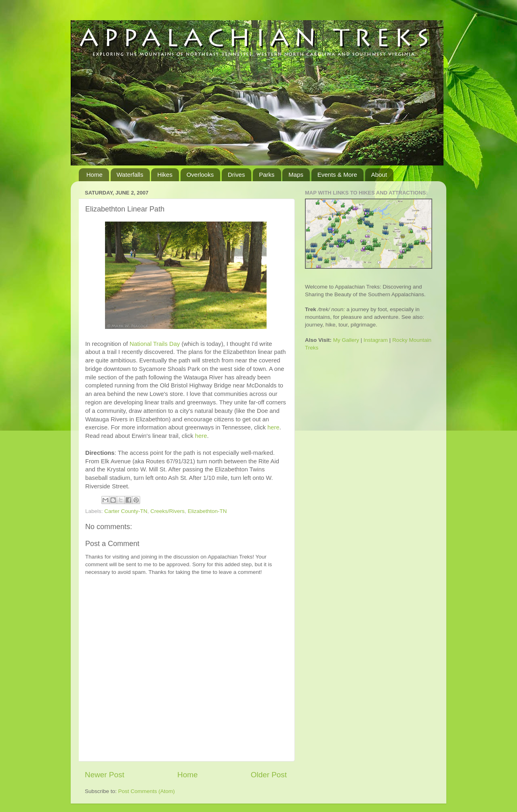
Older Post (269, 775)
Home (95, 175)
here (273, 427)
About (379, 175)
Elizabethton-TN (207, 511)
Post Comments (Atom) (147, 791)
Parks (267, 175)
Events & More (337, 175)
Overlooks (200, 175)
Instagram (376, 340)
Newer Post (105, 775)
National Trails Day (155, 344)
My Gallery (346, 340)
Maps (296, 175)
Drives (236, 175)
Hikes (165, 175)
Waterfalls (130, 175)
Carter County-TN (126, 511)
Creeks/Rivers (167, 511)
